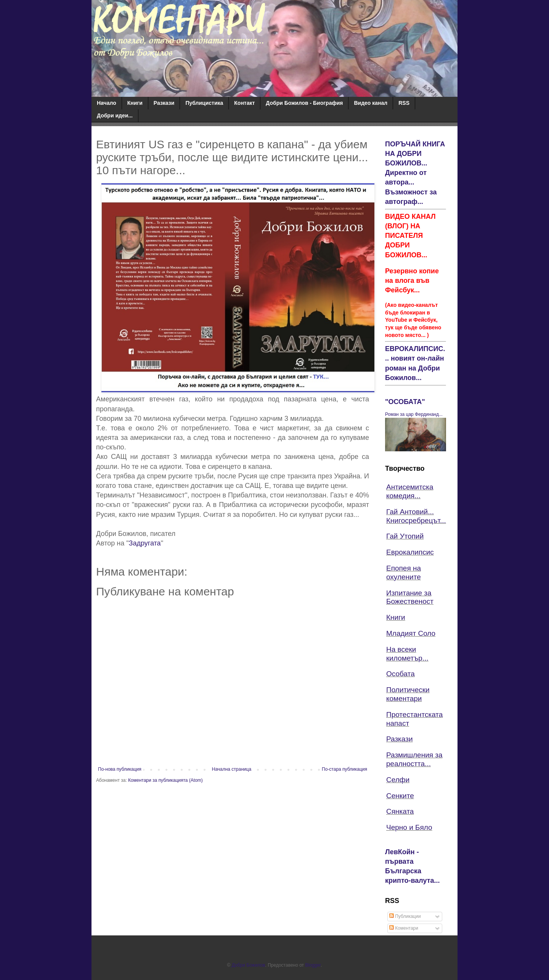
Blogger (313, 965)
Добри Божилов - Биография (304, 103)
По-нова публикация (120, 769)
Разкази (164, 103)
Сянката (400, 811)
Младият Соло (411, 633)
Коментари (404, 928)
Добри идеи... (115, 115)
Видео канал (371, 103)
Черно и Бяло (409, 827)
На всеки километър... (407, 654)
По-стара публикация (344, 769)
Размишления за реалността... (414, 759)
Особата (401, 674)
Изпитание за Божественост (410, 597)
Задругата (145, 543)
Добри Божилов (249, 965)
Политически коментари (408, 694)
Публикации (405, 916)
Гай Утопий (405, 536)
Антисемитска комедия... (410, 491)
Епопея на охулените (404, 573)
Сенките (400, 796)
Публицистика (204, 103)
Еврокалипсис (410, 552)
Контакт (244, 103)
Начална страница (232, 769)
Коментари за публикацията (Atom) (165, 780)
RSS (404, 103)
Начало (107, 103)
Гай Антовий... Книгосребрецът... (416, 516)
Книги (135, 103)
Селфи (398, 780)
